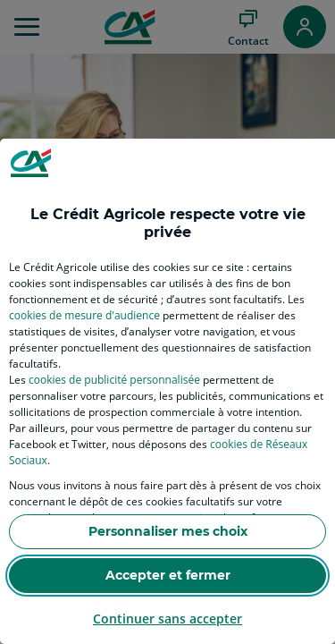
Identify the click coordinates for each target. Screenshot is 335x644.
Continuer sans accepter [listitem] (167, 619)
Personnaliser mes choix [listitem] (168, 531)
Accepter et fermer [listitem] (168, 575)
